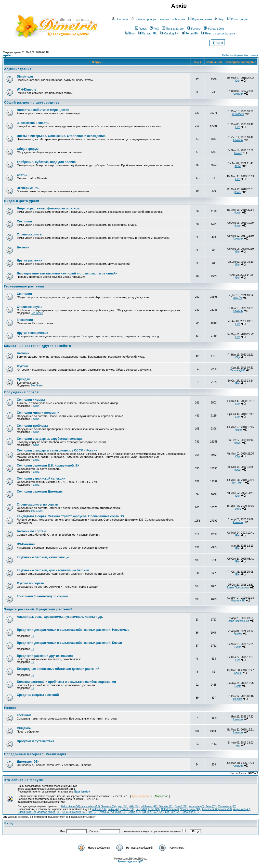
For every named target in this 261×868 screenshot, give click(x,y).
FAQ (154, 29)
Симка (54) (134, 812)
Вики (130, 33)
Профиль (120, 19)
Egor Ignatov (82, 792)
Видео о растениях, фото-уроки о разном (48, 208)
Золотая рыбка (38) (49, 812)
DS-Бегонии (26, 544)
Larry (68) (141, 809)
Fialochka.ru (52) (70, 806)
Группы (194, 29)
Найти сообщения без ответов (240, 55)
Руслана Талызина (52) (113, 812)
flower (238, 192)
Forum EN (190, 33)
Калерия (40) (196, 806)
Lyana (238, 647)
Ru (32, 636)
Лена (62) (211, 806)
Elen (238, 81)
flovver (238, 153)
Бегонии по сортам (31, 531)
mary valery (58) (90, 806)
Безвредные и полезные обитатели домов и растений (58, 669)
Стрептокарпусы (29, 234)
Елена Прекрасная (238, 588)
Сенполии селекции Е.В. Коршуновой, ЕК (48, 466)
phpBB (129, 859)
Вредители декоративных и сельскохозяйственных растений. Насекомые (73, 630)
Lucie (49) (154, 809)
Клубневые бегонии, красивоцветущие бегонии (53, 570)
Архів (7, 55)
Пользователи (173, 29)
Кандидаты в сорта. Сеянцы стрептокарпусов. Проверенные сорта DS (70, 516)
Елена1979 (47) (27, 812)
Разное (10, 708)
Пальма (238, 699)
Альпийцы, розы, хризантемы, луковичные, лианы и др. (60, 617)
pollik (238, 509)
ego (238, 745)
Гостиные (24, 715)
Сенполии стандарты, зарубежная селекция (50, 439)
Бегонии (23, 247)
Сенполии (24, 221)
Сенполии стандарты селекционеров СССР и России (57, 450)
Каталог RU (148, 33)
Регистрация (237, 19)
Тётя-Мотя (238, 114)
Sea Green (37, 313)
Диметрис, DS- (28, 762)
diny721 (238, 298)
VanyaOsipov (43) (190, 809)
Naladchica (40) (170, 809)
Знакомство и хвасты (33, 123)
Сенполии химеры (31, 400)
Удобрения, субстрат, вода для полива (46, 162)
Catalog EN (169, 33)
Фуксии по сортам (31, 583)
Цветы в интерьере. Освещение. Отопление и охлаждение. (62, 136)
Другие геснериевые (32, 333)
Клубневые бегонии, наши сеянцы (43, 557)
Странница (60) (227, 806)
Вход (219, 19)
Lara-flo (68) (127, 809)
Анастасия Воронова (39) (217, 809)
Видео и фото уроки (22, 201)
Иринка (35, 406)
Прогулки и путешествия (36, 741)
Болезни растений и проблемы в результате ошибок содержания (66, 682)
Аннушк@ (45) (242, 809)
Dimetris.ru (25, 77)
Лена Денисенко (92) (74, 812)
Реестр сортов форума (218, 33)
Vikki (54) (134, 806)
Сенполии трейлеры (32, 426)
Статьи (22, 175)
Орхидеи (23, 379)
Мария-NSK (238, 601)
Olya (238, 357)
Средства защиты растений (38, 695)
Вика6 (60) (181, 806)
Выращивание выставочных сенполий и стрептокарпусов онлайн (67, 273)
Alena (238, 166)
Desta (238, 686)
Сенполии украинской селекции (41, 479)
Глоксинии (25, 320)
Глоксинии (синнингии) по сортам (42, 596)
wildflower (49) (149, 806)
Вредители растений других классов (45, 656)
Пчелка (238, 430)
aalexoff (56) (99, 809)
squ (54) (123, 806)
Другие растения (30, 260)
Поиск (141, 29)
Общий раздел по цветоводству (32, 103)
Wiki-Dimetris (27, 90)
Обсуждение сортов (21, 392)
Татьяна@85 (238, 370)
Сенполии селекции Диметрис (40, 492)
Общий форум (28, 149)
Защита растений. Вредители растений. (39, 609)
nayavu (238, 634)
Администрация (18, 69)
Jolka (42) (113, 809)
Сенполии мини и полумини (38, 413)
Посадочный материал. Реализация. (36, 754)
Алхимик (238, 94)
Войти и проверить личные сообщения (158, 19)
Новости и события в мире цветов (43, 110)
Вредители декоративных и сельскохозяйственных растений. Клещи (69, 643)
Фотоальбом (214, 29)
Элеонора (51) (190, 812)
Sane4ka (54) (109, 806)
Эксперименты (28, 188)
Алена (238, 673)
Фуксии (22, 366)
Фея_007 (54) (172, 812)
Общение (24, 728)
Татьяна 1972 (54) (153, 812)
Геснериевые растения (24, 286)
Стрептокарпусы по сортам (38, 505)
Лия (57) (93, 812)
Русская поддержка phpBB (130, 861)
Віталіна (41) (166, 806)
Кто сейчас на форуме (24, 780)
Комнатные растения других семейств (38, 346)
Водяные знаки (200, 19)
